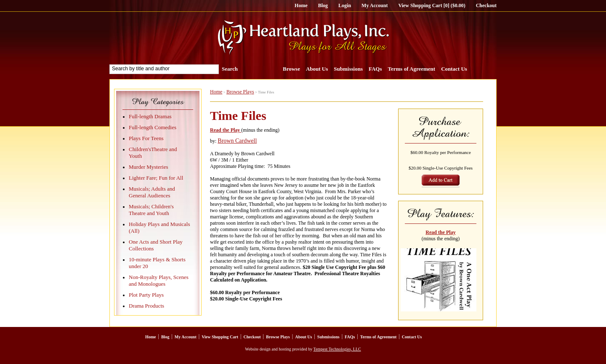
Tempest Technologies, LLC (337, 349)
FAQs (375, 69)
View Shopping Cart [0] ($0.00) (432, 5)
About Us (317, 69)
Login (345, 5)
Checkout (486, 5)
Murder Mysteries (149, 167)
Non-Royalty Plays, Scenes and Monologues (159, 280)
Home (301, 5)
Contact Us (454, 69)
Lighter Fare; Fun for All (156, 178)
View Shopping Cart (220, 337)
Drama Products (146, 306)
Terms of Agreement (412, 69)
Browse (291, 69)
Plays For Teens (146, 138)
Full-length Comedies (153, 127)
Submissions (348, 69)
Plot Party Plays (146, 295)
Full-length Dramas (150, 116)
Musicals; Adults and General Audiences (152, 192)
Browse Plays (240, 92)
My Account (375, 5)
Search (230, 69)
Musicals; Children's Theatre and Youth (151, 210)
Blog (323, 5)
